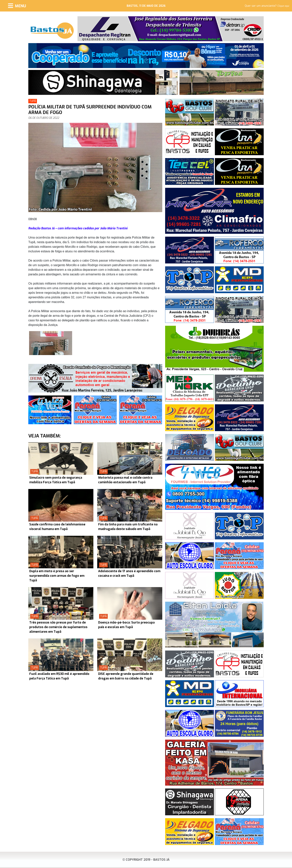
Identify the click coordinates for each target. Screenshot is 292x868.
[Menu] (17, 6)
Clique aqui (283, 6)
